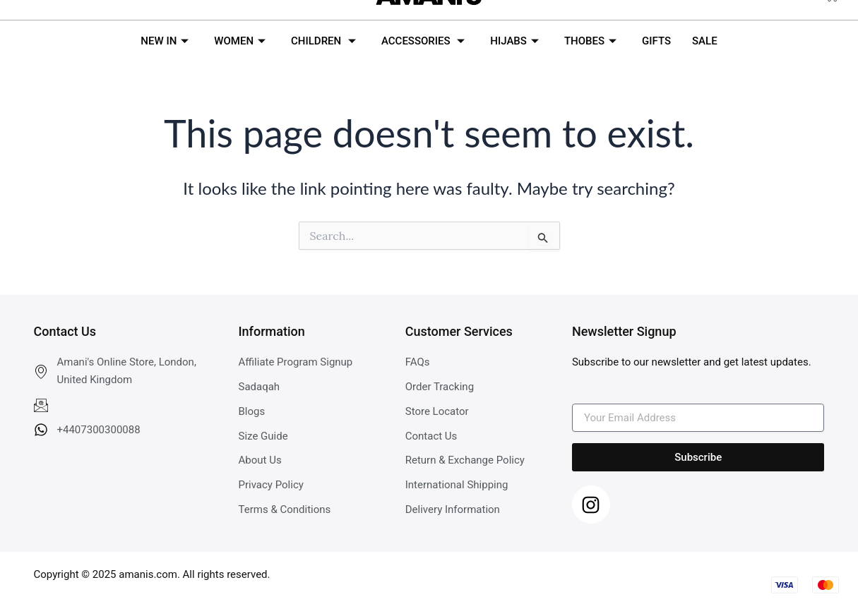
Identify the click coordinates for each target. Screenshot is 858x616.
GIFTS (656, 41)
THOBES (590, 41)
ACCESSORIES (423, 41)
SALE (705, 41)
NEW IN (165, 41)
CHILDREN (323, 41)
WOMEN (240, 41)
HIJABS (514, 41)
